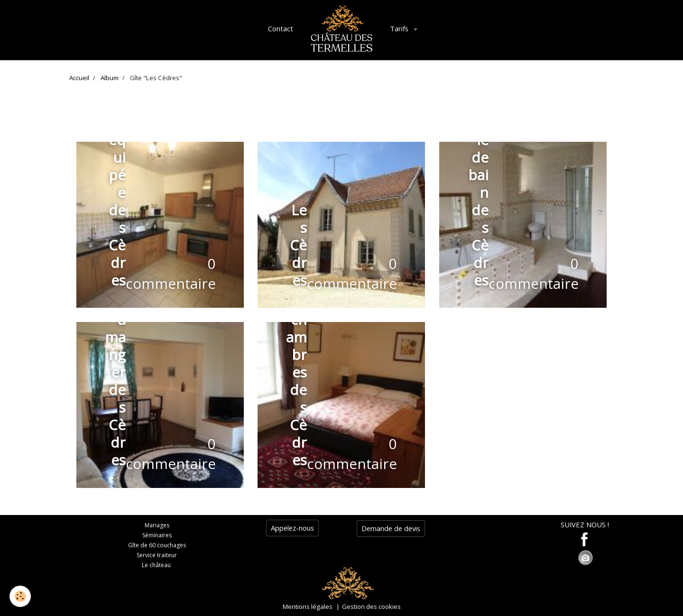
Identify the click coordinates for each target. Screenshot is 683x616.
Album (110, 78)
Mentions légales (308, 607)
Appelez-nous (292, 528)
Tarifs (400, 28)
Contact (281, 28)
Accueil (79, 78)
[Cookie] (20, 596)
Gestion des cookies (371, 607)
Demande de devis (391, 528)
